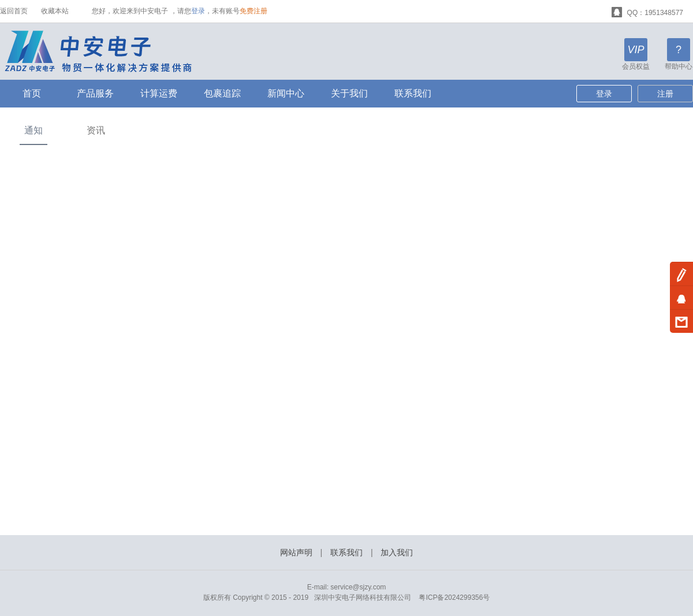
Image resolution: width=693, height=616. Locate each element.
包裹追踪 (222, 93)
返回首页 (14, 11)
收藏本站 (55, 11)
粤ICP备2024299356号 (454, 598)
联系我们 (413, 93)
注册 (665, 94)
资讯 (96, 130)
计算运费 (159, 93)
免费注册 (254, 11)
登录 (198, 11)
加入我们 (397, 552)
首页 (32, 93)
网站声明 (296, 552)
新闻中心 (286, 93)
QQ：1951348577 (647, 11)
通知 (33, 130)
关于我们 (349, 93)
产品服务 (95, 93)
